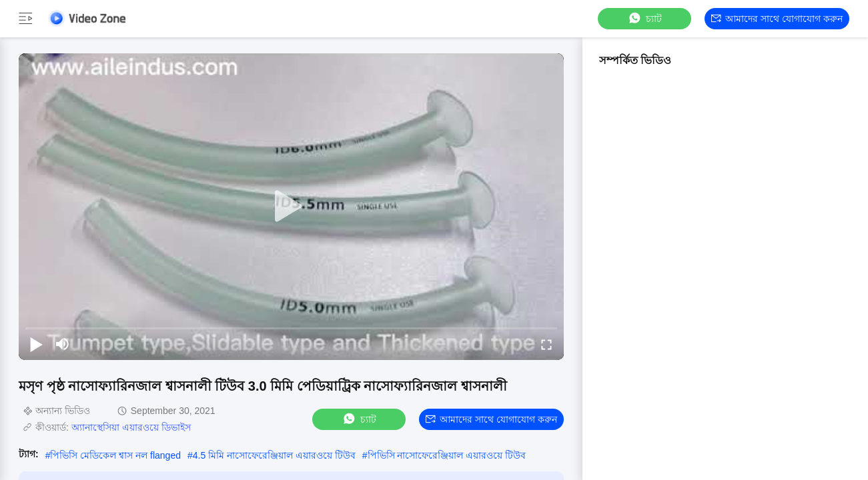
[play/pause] (36, 344)
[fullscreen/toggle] (546, 344)
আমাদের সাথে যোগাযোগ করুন (777, 19)
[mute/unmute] (63, 344)
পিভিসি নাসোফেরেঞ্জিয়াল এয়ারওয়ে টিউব (447, 455)
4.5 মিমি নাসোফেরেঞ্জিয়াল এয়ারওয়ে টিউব (274, 455)
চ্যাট (644, 18)
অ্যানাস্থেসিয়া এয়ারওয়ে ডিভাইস (131, 427)
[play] (292, 207)
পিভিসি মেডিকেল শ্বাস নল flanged (115, 455)
